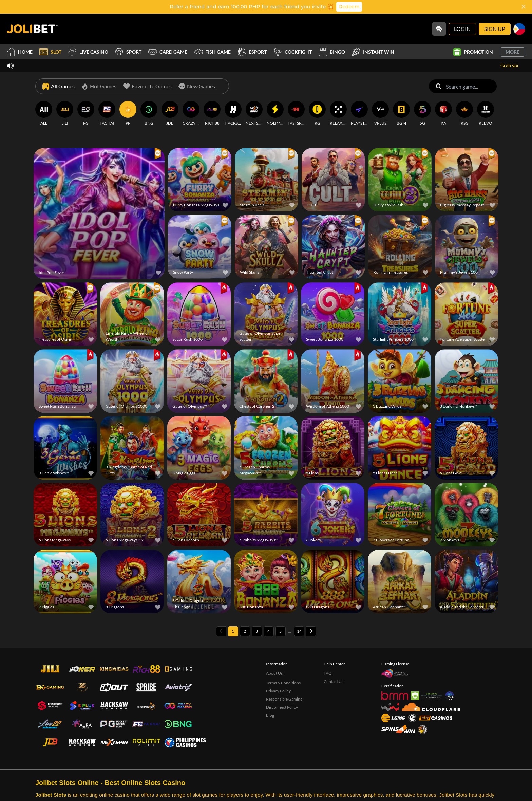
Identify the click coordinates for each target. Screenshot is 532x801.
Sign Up (495, 29)
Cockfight (293, 52)
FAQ (328, 673)
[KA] (443, 113)
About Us (274, 673)
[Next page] (311, 631)
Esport (252, 52)
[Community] (439, 29)
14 (299, 631)
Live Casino (88, 52)
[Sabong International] (423, 730)
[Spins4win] (398, 729)
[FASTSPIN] (296, 113)
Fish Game (212, 52)
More (512, 52)
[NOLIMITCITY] (275, 113)
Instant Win (373, 52)
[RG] (317, 113)
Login (462, 29)
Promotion (473, 52)
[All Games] (59, 86)
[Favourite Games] (147, 86)
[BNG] (149, 113)
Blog (270, 715)
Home (20, 52)
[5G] (422, 113)
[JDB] (170, 113)
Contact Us (334, 681)
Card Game (168, 52)
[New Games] (197, 86)
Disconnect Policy (282, 707)
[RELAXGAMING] (338, 113)
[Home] (32, 29)
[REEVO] (486, 113)
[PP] (128, 113)
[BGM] (401, 113)
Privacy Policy (278, 691)
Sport (128, 52)
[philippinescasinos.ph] (185, 742)
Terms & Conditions (283, 683)
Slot (50, 52)
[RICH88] (212, 113)
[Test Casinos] (436, 718)
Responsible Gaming (284, 699)
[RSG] (464, 113)
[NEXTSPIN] (254, 113)
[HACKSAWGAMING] (233, 113)
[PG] (86, 113)
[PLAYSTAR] (359, 113)
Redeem (349, 7)
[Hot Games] (99, 86)
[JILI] (65, 113)
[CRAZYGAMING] (191, 113)
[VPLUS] (380, 113)
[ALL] (44, 113)
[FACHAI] (107, 113)
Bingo (332, 52)
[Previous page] (221, 631)
